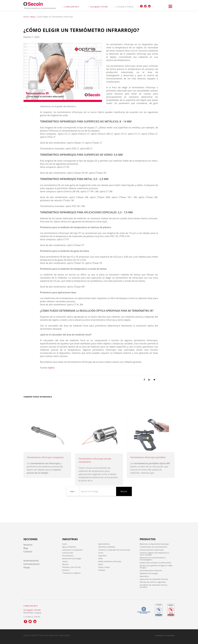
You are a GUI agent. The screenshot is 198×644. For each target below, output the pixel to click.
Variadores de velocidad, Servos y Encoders (154, 586)
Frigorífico (102, 556)
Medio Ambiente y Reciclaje (110, 561)
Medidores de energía (149, 573)
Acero (65, 544)
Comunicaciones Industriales (152, 550)
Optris (51, 368)
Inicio (26, 17)
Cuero (101, 553)
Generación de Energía (72, 559)
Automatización (31, 561)
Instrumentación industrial (151, 570)
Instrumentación (32, 564)
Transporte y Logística (71, 573)
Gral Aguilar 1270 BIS (99, 7)
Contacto (28, 552)
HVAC (101, 559)
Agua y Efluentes (69, 547)
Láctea (65, 561)
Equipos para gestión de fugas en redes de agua (156, 567)
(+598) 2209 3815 (72, 7)
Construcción (68, 553)
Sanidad (102, 570)
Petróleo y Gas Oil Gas (71, 567)
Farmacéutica (68, 556)
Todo (72, 491)
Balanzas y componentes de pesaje (154, 544)
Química (66, 570)
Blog (33, 17)
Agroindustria (104, 544)
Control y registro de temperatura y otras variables (154, 554)
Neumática (144, 576)
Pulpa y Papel (104, 567)
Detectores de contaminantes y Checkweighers (153, 559)
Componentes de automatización (153, 547)
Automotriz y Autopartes (72, 550)
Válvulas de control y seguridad (153, 582)
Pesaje (27, 567)
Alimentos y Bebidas (107, 547)
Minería (65, 564)
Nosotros (28, 545)
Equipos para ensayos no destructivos (155, 563)
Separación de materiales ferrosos (154, 579)
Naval (101, 564)
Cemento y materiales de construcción (114, 550)
